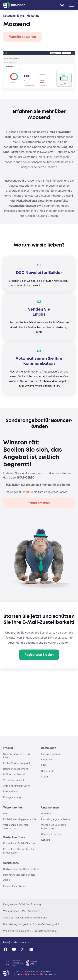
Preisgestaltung (12, 797)
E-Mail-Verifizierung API (17, 763)
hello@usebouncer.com (17, 942)
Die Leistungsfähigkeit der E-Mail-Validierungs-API (31, 924)
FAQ (44, 765)
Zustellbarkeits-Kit (14, 780)
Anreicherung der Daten (17, 786)
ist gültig (27, 492)
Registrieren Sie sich (39, 655)
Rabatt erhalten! (39, 503)
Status (45, 777)
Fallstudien (47, 760)
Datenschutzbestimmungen (19, 875)
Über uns (46, 814)
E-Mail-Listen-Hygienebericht (20, 819)
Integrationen (11, 792)
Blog (6, 814)
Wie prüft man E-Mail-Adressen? (21, 911)
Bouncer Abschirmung (16, 769)
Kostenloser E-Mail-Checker (19, 843)
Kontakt (46, 840)
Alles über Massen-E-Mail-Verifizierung (25, 918)
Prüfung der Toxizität (15, 774)
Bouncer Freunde (51, 834)
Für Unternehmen (51, 754)
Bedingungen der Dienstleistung (21, 869)
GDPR (7, 880)
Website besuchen (22, 37)
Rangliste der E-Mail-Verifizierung (22, 904)
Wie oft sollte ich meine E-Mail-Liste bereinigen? (30, 931)
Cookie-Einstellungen (15, 886)
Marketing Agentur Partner (56, 819)
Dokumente (48, 771)
